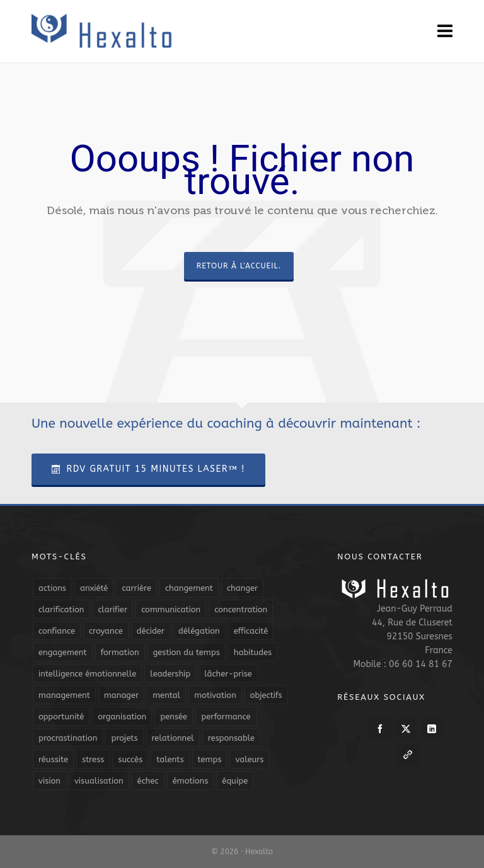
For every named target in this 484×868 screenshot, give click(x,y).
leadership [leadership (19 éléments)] (170, 674)
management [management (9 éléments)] (64, 695)
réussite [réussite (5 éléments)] (53, 759)
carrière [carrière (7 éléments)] (136, 588)
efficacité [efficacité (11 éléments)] (251, 631)
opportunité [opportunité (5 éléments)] (61, 717)
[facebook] (380, 729)
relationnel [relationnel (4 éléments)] (173, 738)
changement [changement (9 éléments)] (189, 588)
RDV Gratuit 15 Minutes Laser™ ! (148, 469)
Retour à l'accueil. (239, 266)
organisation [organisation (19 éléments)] (122, 717)
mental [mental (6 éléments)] (166, 695)
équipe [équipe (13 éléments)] (235, 781)
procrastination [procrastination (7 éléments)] (68, 738)
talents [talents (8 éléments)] (170, 759)
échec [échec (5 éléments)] (148, 781)
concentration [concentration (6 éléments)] (241, 609)
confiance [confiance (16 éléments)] (57, 631)
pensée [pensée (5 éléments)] (174, 717)
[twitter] (406, 729)
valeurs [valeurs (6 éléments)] (249, 759)
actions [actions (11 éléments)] (52, 588)
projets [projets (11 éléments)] (124, 738)
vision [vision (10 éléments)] (49, 781)
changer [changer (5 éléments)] (242, 588)
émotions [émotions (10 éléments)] (191, 781)
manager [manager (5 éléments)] (121, 695)
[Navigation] (445, 31)
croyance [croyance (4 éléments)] (106, 631)
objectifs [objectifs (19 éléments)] (266, 695)
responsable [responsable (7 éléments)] (231, 738)
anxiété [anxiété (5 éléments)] (94, 588)
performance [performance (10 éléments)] (226, 717)
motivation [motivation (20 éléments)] (215, 695)
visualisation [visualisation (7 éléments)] (99, 781)
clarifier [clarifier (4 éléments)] (112, 609)
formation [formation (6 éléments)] (120, 652)
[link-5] (408, 755)
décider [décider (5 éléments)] (151, 631)
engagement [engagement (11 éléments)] (63, 652)
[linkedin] (432, 729)
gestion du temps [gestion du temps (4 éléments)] (187, 652)
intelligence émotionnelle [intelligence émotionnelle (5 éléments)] (87, 674)
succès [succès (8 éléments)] (130, 759)
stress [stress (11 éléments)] (93, 759)
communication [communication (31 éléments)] (171, 609)
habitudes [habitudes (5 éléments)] (253, 652)
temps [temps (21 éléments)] (210, 759)
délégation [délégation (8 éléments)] (199, 631)
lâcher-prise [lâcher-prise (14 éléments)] (228, 674)
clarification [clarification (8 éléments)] (61, 609)
